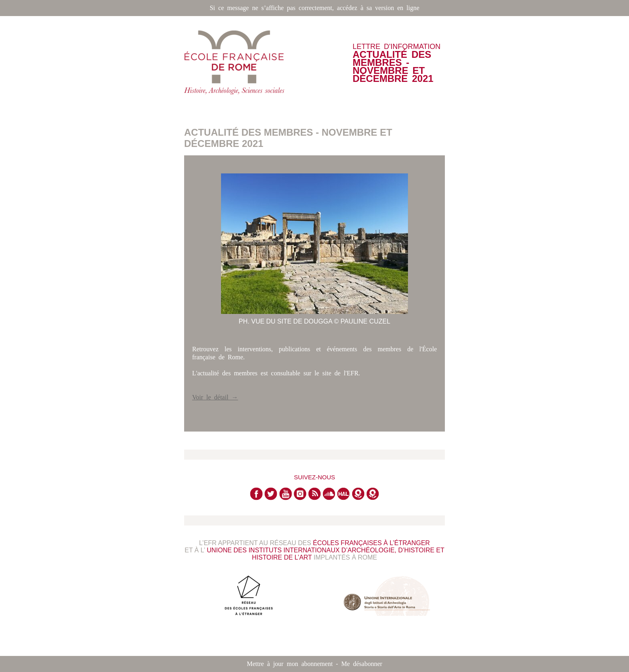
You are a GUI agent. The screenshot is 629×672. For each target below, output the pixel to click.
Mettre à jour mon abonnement (290, 664)
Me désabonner (362, 664)
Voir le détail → (215, 397)
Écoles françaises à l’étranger (371, 543)
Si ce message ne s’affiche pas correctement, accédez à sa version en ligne (315, 8)
